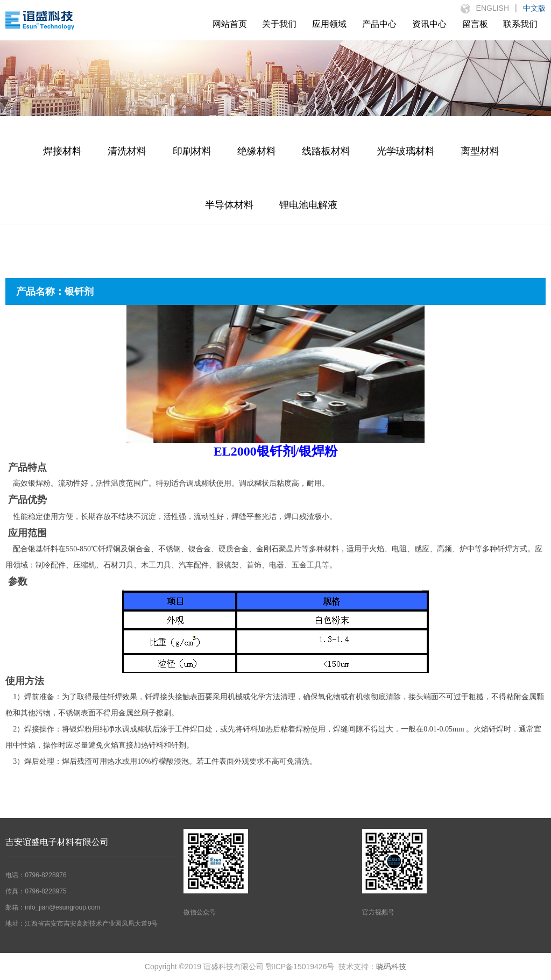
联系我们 (520, 24)
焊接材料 (62, 151)
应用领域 (329, 24)
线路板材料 (326, 151)
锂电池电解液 (308, 205)
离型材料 (480, 151)
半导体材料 (229, 205)
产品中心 (379, 24)
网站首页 (230, 24)
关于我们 (279, 24)
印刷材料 (192, 151)
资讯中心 (429, 24)
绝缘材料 (257, 151)
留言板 (475, 24)
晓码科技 (391, 967)
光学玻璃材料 (406, 151)
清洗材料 (127, 151)
